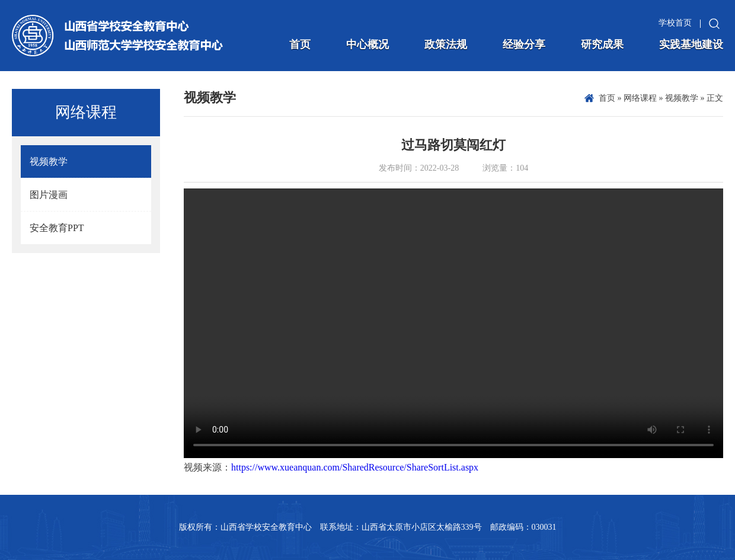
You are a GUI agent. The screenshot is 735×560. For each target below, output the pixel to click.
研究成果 (602, 44)
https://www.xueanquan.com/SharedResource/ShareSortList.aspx (355, 467)
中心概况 (367, 44)
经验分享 (524, 44)
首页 (300, 44)
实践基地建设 (691, 44)
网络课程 (640, 98)
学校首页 (675, 23)
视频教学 (682, 98)
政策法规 (446, 44)
